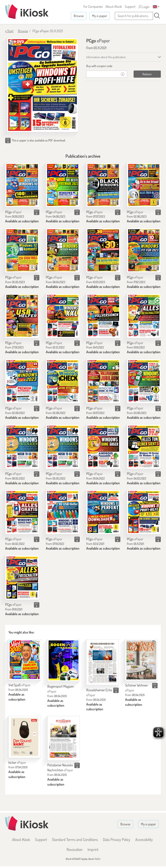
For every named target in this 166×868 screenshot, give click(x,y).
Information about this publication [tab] (106, 57)
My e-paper (100, 16)
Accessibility (144, 839)
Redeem (147, 74)
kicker (17, 762)
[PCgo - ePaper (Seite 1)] (43, 85)
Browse (79, 16)
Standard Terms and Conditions (75, 839)
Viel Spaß (19, 685)
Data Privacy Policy (117, 839)
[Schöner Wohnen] (141, 660)
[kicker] (25, 737)
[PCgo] (22, 185)
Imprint (93, 849)
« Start (9, 31)
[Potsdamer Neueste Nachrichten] (64, 738)
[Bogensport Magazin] (64, 660)
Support (130, 6)
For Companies (93, 6)
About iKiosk (114, 6)
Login (144, 7)
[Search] (157, 16)
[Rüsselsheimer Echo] (102, 662)
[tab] (124, 66)
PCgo (13, 212)
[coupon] (102, 74)
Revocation (75, 849)
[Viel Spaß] (25, 660)
